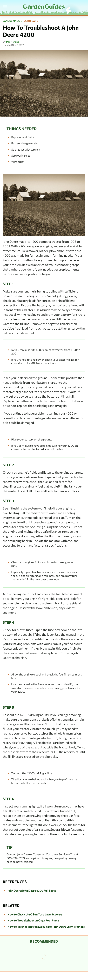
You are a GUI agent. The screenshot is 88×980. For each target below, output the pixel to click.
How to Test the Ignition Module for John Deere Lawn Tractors (46, 927)
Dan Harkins (12, 42)
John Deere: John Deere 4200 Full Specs (32, 890)
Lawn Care (31, 21)
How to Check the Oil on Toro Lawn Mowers (35, 914)
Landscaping (11, 21)
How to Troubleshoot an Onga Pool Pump (33, 920)
